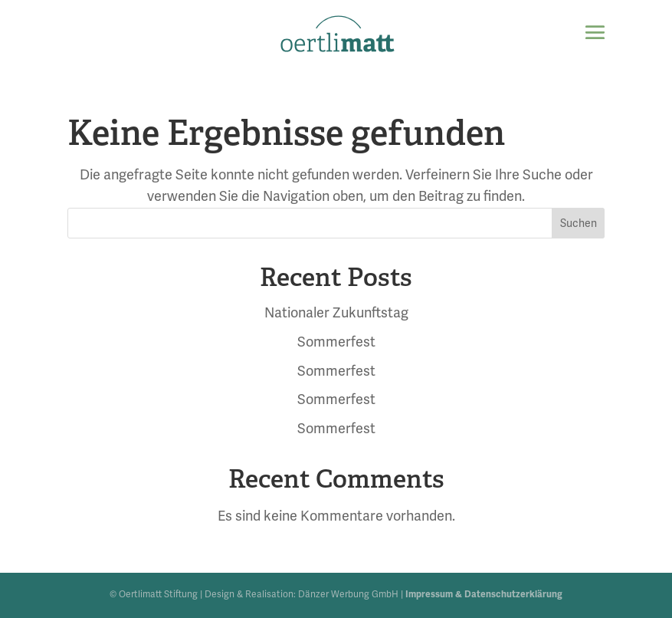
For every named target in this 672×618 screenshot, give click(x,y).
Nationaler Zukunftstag (336, 313)
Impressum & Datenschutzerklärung (484, 595)
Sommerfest (336, 342)
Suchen (579, 224)
